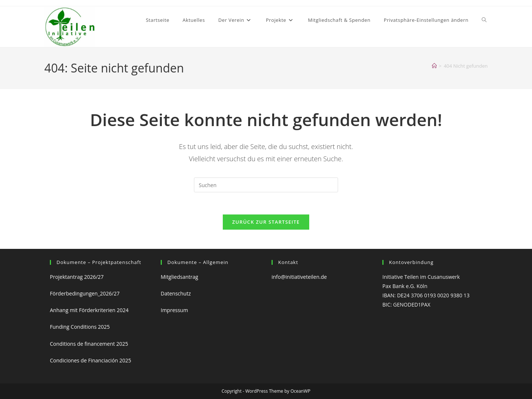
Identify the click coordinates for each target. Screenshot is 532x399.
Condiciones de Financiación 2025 (91, 360)
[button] (426, 20)
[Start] (434, 66)
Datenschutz (176, 293)
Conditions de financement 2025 (89, 344)
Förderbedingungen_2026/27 (85, 293)
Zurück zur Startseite (266, 222)
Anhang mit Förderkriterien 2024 (89, 310)
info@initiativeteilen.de (299, 277)
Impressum (176, 310)
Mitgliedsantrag (179, 277)
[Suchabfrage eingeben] (266, 185)
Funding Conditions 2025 (80, 327)
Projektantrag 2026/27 (77, 277)
